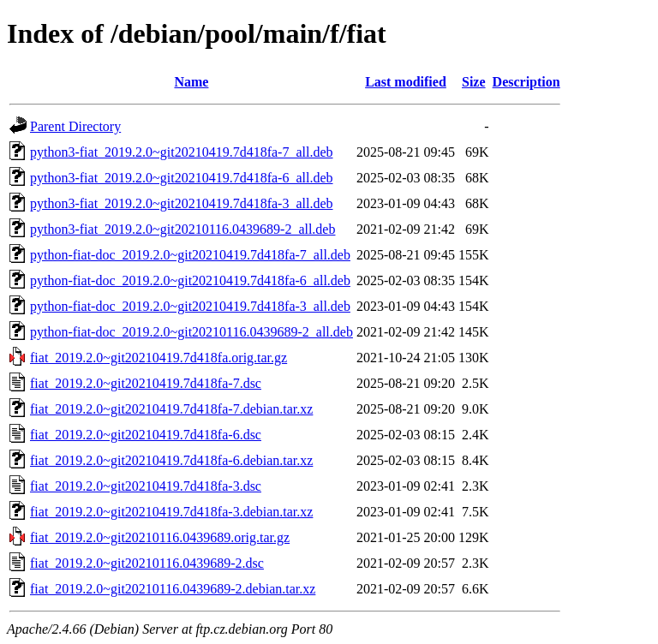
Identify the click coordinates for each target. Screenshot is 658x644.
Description (526, 82)
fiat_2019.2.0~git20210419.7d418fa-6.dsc (146, 435)
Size (474, 82)
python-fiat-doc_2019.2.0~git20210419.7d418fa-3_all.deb (190, 306)
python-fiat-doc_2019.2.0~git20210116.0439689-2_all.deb (191, 332)
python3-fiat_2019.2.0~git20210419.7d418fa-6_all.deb (182, 178)
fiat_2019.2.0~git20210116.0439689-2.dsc (147, 563)
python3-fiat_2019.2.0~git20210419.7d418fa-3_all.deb (182, 203)
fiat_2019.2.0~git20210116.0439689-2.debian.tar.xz (173, 589)
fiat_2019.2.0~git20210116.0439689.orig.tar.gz (160, 537)
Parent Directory (75, 126)
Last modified (406, 82)
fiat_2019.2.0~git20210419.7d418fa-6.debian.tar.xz (171, 460)
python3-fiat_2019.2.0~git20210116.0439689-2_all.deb (182, 229)
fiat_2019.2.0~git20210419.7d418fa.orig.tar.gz (159, 358)
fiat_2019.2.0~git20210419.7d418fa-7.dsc (146, 383)
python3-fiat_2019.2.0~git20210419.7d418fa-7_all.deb (182, 152)
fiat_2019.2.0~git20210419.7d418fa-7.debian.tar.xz (171, 409)
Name (191, 82)
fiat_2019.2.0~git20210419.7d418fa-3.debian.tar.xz (171, 512)
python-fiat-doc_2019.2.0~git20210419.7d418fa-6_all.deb (190, 280)
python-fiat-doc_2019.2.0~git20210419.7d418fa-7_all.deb (190, 255)
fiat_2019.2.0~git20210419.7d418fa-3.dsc (146, 486)
